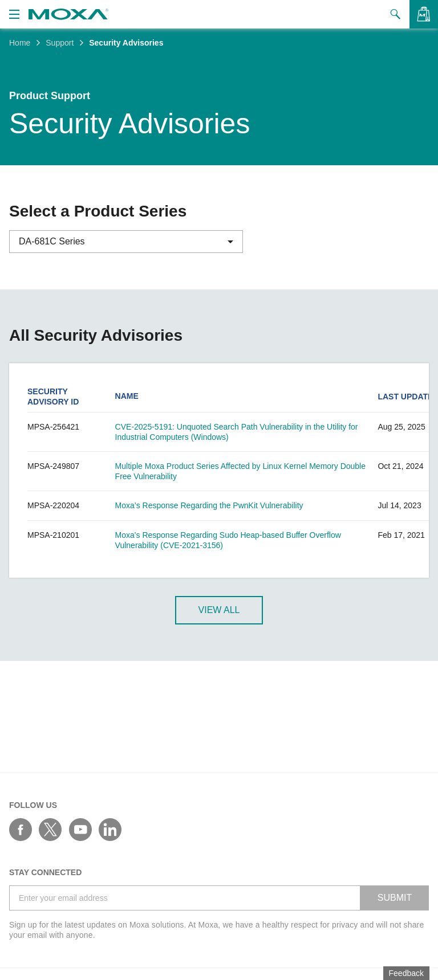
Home (20, 43)
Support (60, 43)
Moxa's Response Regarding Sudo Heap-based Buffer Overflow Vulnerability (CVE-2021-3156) (228, 540)
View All (219, 611)
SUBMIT (395, 898)
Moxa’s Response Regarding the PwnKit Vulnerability (209, 505)
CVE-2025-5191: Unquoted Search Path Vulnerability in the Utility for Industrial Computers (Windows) (237, 432)
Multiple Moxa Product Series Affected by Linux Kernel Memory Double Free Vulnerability (240, 471)
